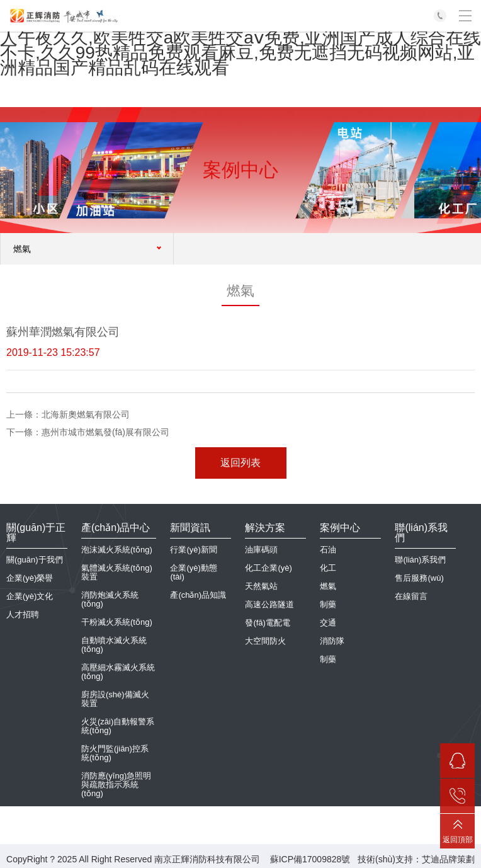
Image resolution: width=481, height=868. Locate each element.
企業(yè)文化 (30, 596)
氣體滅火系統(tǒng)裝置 (117, 572)
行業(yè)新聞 (193, 550)
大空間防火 (265, 641)
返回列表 (241, 463)
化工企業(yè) (268, 568)
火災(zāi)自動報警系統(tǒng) (118, 726)
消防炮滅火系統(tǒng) (110, 599)
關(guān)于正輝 (36, 533)
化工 (328, 568)
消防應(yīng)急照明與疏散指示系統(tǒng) (116, 785)
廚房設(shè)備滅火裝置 (115, 699)
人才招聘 (23, 614)
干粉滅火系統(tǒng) (117, 622)
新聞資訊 (190, 528)
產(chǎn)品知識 (198, 595)
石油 (328, 550)
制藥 (328, 604)
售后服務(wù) (419, 578)
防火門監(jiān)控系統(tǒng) (115, 753)
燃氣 (328, 586)
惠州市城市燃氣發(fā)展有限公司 (105, 432)
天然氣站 (261, 586)
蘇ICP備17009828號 (310, 859)
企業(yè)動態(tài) (193, 572)
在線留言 (411, 596)
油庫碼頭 (261, 550)
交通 (328, 623)
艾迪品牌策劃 (448, 859)
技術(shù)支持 (385, 859)
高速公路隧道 (269, 604)
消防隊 (332, 641)
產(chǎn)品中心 (116, 528)
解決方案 (265, 528)
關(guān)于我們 (35, 560)
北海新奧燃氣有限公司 (86, 414)
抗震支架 (98, 812)
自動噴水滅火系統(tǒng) (114, 645)
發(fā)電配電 (268, 623)
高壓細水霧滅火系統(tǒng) (118, 672)
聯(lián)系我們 (421, 533)
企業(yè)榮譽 (30, 578)
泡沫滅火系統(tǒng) (117, 550)
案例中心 (340, 528)
